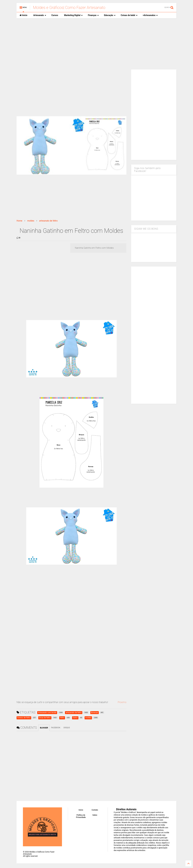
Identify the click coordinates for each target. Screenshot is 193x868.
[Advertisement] (96, 44)
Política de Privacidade (81, 816)
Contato (95, 810)
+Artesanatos (150, 15)
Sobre (95, 815)
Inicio (23, 15)
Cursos (55, 15)
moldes (31, 221)
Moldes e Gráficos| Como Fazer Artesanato (69, 8)
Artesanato (40, 15)
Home (19, 221)
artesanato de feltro (48, 221)
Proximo (122, 702)
